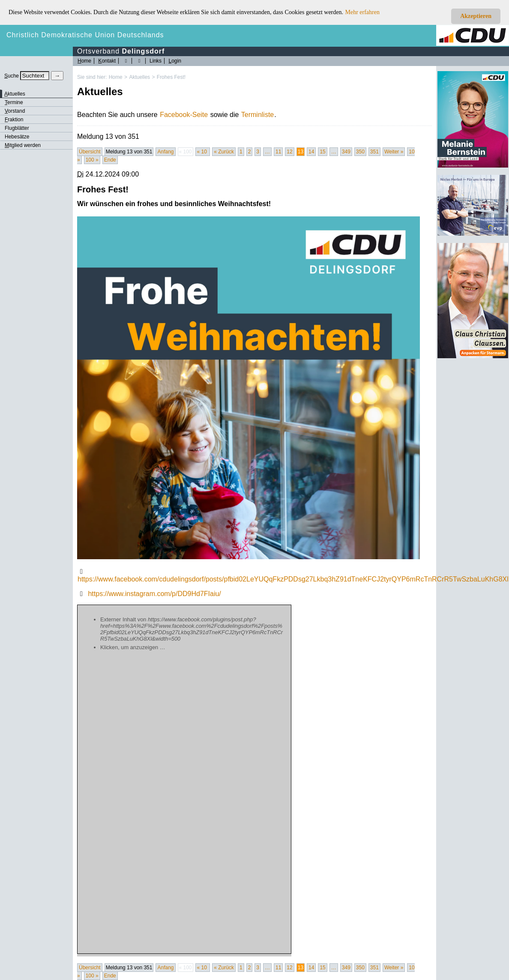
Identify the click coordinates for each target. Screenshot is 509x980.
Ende (110, 160)
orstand (15, 111)
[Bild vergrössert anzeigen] (249, 388)
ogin (175, 61)
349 (346, 152)
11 (278, 152)
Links (156, 61)
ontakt (107, 61)
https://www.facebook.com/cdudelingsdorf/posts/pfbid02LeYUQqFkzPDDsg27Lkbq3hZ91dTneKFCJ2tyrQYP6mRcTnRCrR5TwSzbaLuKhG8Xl (293, 579)
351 (374, 152)
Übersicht (90, 152)
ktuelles (15, 94)
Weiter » (394, 152)
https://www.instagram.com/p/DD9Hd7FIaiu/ (154, 594)
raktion (14, 120)
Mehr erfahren (362, 12)
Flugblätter (17, 128)
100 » (92, 160)
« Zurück (224, 152)
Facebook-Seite (184, 115)
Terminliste (257, 115)
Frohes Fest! (171, 77)
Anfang (165, 152)
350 (360, 152)
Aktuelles (139, 77)
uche (12, 76)
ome (84, 61)
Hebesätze (17, 137)
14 (311, 152)
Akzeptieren (476, 16)
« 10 (203, 152)
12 (289, 152)
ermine (14, 102)
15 (322, 152)
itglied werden (23, 145)
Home (116, 77)
